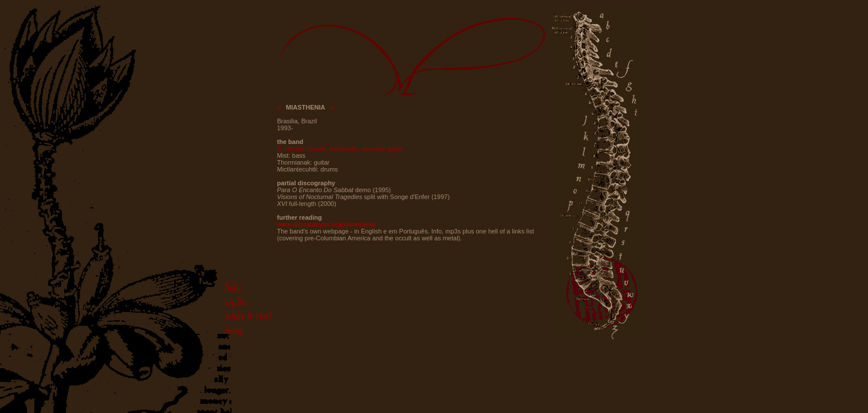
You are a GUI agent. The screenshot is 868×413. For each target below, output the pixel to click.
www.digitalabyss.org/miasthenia (327, 224)
